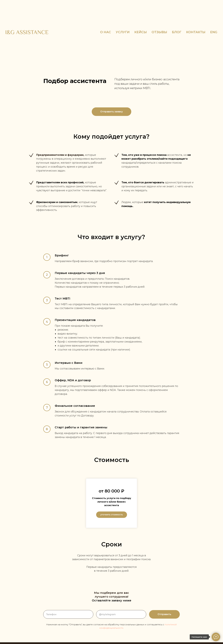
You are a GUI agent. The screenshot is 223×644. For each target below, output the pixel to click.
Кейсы (141, 32)
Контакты (196, 32)
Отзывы (159, 32)
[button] (111, 112)
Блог (177, 32)
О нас (106, 32)
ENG (214, 32)
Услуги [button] (123, 32)
